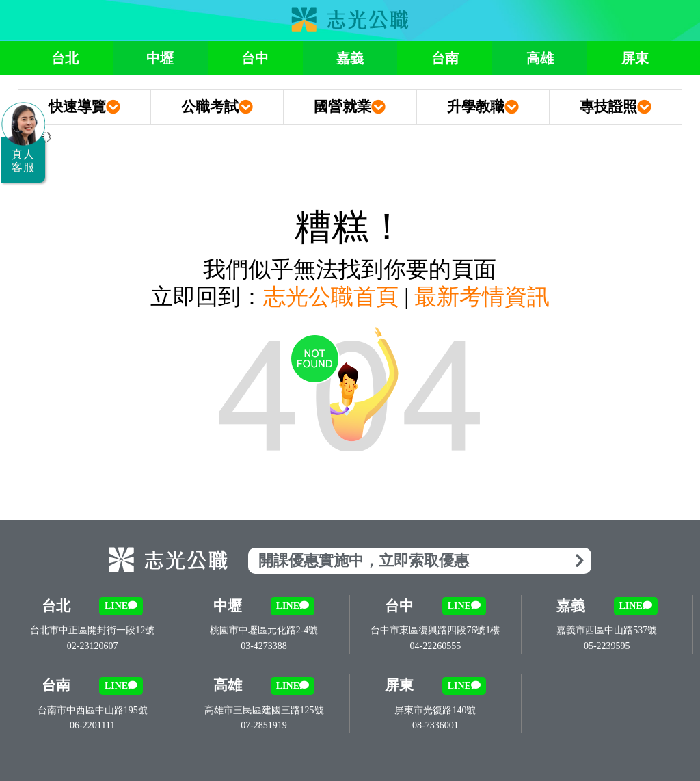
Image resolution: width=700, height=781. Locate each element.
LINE (121, 606)
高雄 (540, 58)
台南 (445, 58)
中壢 (160, 58)
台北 (65, 58)
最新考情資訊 (482, 297)
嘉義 (350, 58)
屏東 (635, 58)
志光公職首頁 (331, 297)
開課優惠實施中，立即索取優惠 (421, 560)
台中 (255, 58)
